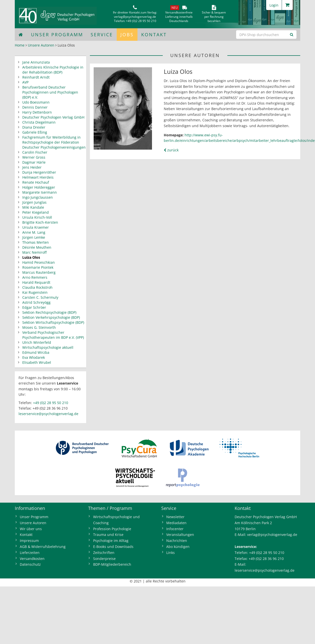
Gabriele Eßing (35, 132)
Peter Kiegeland (36, 212)
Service (102, 35)
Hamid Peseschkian (39, 262)
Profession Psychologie (112, 529)
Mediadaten (176, 523)
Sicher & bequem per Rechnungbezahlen (214, 17)
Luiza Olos (31, 257)
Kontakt (154, 35)
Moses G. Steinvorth (39, 327)
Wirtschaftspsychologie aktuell (48, 347)
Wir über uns (31, 529)
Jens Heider (32, 167)
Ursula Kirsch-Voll (37, 217)
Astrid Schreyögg (36, 302)
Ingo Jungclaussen (38, 197)
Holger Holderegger (39, 187)
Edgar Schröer (34, 307)
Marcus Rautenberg (39, 272)
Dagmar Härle (34, 162)
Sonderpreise (104, 559)
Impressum (29, 541)
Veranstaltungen (180, 535)
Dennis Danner (35, 107)
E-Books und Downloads (113, 547)
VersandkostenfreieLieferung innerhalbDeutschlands (179, 17)
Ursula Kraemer (36, 227)
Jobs (127, 35)
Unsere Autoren (41, 45)
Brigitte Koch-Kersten (40, 222)
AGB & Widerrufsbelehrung (43, 547)
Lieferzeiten (30, 553)
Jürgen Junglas (34, 202)
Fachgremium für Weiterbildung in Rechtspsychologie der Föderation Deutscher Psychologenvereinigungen (54, 142)
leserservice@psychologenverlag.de (48, 414)
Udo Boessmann (36, 102)
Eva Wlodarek (34, 357)
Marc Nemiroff (34, 252)
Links (171, 553)
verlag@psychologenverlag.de (135, 17)
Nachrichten (177, 541)
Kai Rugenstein (35, 292)
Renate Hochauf (36, 182)
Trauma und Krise (108, 535)
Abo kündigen (178, 547)
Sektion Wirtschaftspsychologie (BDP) (53, 322)
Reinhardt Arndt (36, 77)
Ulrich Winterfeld (37, 342)
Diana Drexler (34, 127)
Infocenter (175, 529)
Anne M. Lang (34, 232)
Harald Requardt (36, 282)
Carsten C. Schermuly (40, 297)
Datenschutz (30, 564)
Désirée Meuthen (37, 247)
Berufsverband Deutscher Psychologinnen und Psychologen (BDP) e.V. (50, 92)
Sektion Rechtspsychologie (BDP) (49, 312)
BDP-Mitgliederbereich (112, 564)
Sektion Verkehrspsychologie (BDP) (51, 317)
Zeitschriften (104, 553)
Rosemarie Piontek (38, 267)
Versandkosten (32, 559)
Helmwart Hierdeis (38, 177)
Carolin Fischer (35, 152)
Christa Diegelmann (39, 122)
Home (20, 45)
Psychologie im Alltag (111, 541)
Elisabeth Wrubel (37, 362)
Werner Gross (34, 157)
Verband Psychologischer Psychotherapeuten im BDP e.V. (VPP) (53, 335)
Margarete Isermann (40, 192)
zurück (171, 150)
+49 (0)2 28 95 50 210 (141, 21)
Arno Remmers (35, 277)
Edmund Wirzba (36, 352)
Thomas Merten (36, 242)
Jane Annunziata (36, 62)
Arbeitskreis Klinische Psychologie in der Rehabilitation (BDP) (53, 70)
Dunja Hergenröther (39, 172)
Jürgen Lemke (34, 237)
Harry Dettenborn (37, 112)
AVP (25, 82)
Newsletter (175, 517)
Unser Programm (57, 35)
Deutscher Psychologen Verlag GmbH (53, 117)
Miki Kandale (33, 207)
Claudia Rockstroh (37, 287)
